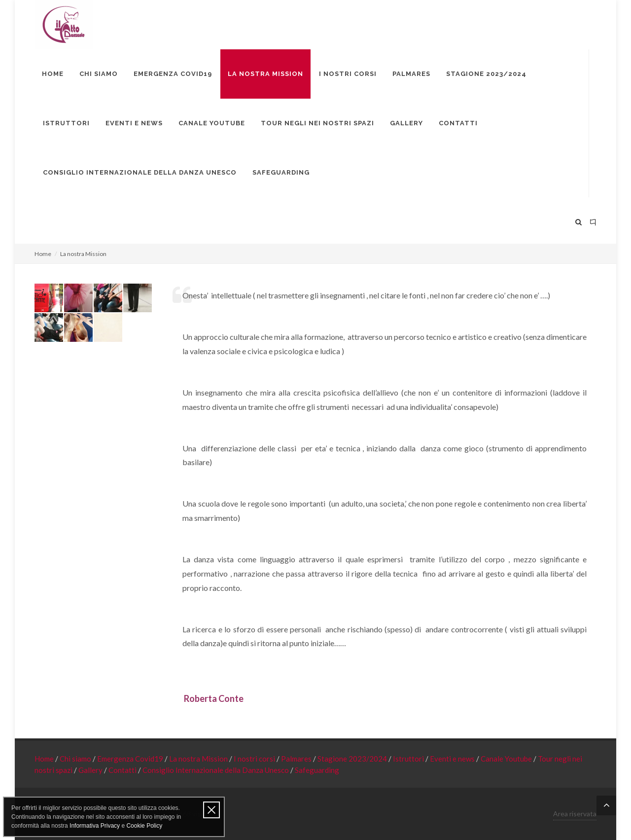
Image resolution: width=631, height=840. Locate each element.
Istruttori (409, 759)
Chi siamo (76, 759)
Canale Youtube (507, 759)
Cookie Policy (144, 826)
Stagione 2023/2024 (353, 759)
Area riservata (575, 814)
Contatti (123, 770)
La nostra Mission (199, 759)
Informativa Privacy (95, 826)
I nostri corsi (255, 759)
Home (43, 254)
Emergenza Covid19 (131, 759)
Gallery (91, 770)
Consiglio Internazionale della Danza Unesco (216, 770)
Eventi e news (453, 759)
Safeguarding (317, 770)
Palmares (297, 759)
